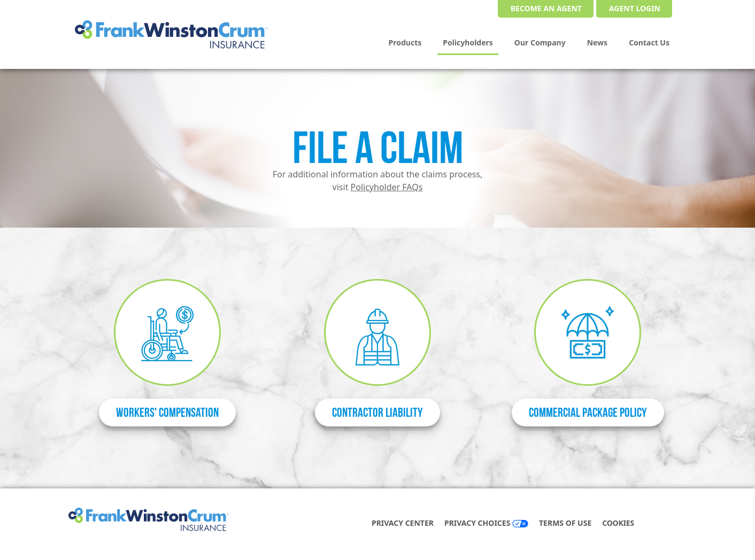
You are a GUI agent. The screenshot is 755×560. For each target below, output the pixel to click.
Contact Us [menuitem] (649, 42)
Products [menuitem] (405, 42)
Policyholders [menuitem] (468, 42)
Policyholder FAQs (387, 187)
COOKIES (618, 523)
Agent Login (635, 8)
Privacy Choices (486, 523)
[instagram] (681, 524)
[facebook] (660, 524)
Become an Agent (546, 8)
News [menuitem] (597, 42)
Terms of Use (565, 523)
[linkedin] (671, 524)
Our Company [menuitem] (540, 42)
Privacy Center (403, 523)
